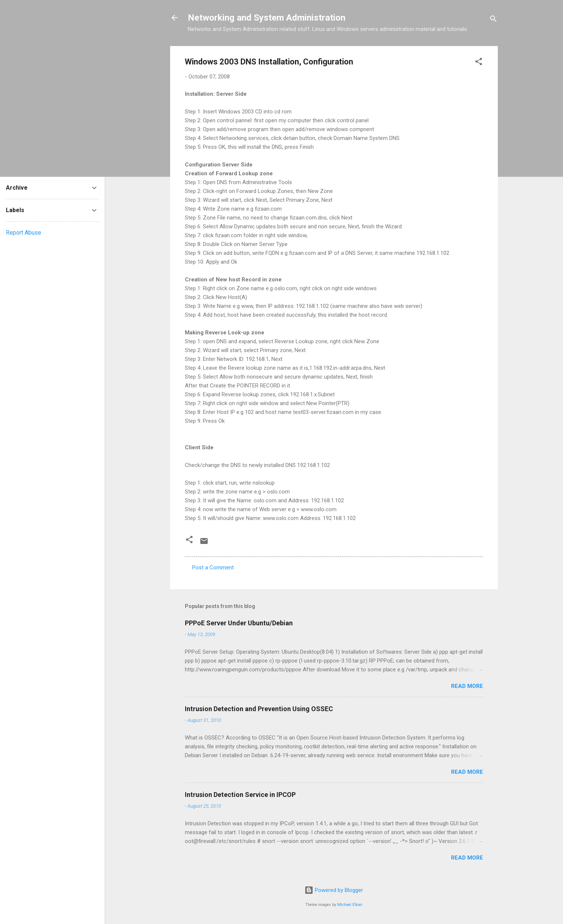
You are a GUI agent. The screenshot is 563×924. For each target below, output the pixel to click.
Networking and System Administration (267, 18)
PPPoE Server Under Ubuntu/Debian (239, 623)
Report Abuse (24, 233)
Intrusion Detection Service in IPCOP (240, 795)
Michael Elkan (350, 905)
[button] (479, 63)
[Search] (493, 20)
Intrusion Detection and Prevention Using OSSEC (259, 709)
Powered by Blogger (334, 890)
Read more (467, 686)
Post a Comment (213, 568)
